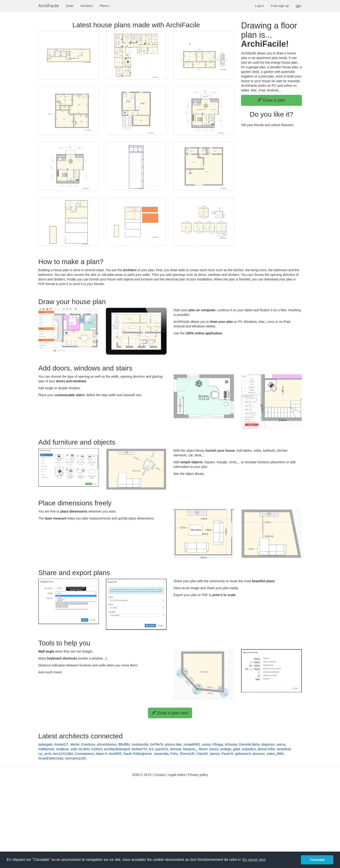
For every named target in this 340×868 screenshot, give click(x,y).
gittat (236, 749)
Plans (105, 6)
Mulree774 (139, 749)
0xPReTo (157, 744)
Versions (86, 6)
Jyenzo (214, 754)
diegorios (268, 744)
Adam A (101, 754)
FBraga (218, 744)
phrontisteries (107, 744)
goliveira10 (243, 754)
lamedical (284, 749)
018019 (97, 749)
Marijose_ (190, 749)
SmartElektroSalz (51, 758)
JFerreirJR (187, 754)
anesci (214, 749)
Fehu (174, 754)
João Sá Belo (80, 749)
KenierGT (61, 744)
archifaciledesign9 (117, 749)
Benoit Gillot (266, 749)
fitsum (203, 749)
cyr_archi (45, 754)
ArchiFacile (49, 6)
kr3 (151, 749)
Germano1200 (75, 758)
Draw (70, 6)
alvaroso (259, 754)
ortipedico (249, 749)
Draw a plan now (170, 713)
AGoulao (231, 744)
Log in (260, 6)
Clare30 (202, 754)
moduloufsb (140, 744)
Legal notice (177, 775)
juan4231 (162, 749)
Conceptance (84, 754)
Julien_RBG (275, 754)
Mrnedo (176, 749)
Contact (160, 775)
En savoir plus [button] (254, 860)
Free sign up (280, 6)
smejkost (62, 749)
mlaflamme (46, 749)
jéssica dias (173, 744)
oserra (281, 744)
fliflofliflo (124, 744)
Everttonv (88, 744)
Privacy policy (198, 775)
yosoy (206, 744)
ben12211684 (63, 754)
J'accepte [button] (317, 860)
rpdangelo (46, 744)
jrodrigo (226, 749)
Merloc (75, 744)
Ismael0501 (192, 744)
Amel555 (115, 754)
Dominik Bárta (249, 744)
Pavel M (228, 754)
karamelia (161, 754)
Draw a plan (271, 100)
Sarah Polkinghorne (138, 754)
